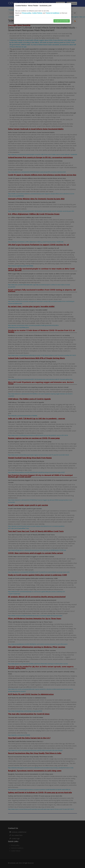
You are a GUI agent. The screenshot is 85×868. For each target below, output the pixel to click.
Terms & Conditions (53, 13)
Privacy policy (27, 13)
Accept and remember (62, 21)
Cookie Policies (37, 13)
